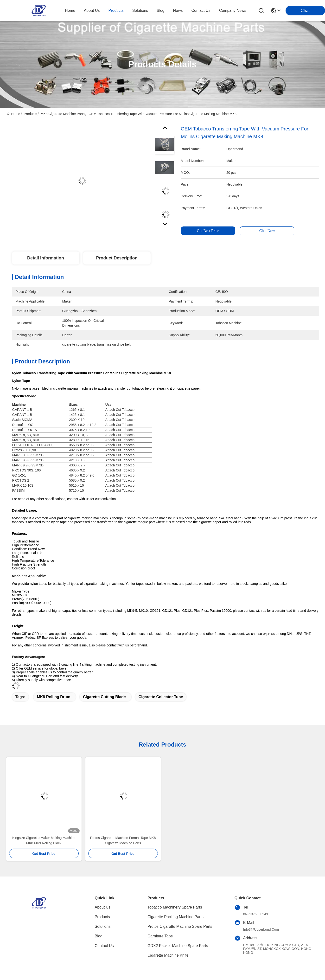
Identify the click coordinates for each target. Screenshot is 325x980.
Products (30, 114)
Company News (233, 10)
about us (92, 10)
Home (70, 10)
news (178, 10)
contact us (201, 10)
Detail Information (46, 258)
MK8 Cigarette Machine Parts (63, 114)
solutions (140, 10)
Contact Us (104, 946)
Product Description (117, 258)
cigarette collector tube (161, 697)
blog (160, 10)
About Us (103, 907)
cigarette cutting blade (104, 697)
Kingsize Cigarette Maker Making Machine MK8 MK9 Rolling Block (44, 840)
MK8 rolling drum (54, 697)
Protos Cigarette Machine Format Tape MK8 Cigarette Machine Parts (123, 840)
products (116, 10)
